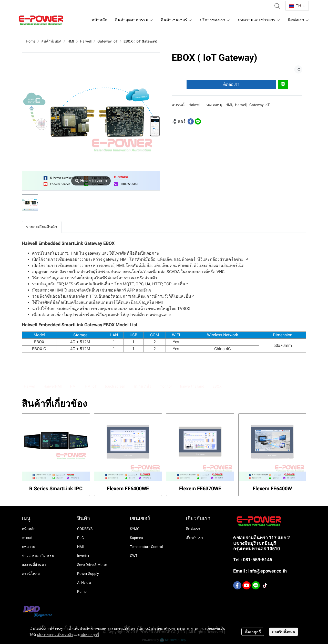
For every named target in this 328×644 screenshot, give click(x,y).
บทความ (28, 547)
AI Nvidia (84, 583)
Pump (82, 591)
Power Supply (88, 574)
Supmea (136, 538)
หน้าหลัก (29, 529)
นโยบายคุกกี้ (90, 635)
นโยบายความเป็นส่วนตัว (55, 635)
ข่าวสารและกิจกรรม (38, 556)
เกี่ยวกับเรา (194, 538)
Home (31, 41)
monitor (166, 386)
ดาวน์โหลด (31, 574)
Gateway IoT (107, 41)
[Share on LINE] (198, 121)
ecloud (27, 538)
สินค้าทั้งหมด (51, 41)
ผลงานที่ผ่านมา (34, 565)
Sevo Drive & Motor (92, 565)
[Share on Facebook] (191, 121)
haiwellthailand (192, 386)
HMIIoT (91, 386)
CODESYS (85, 529)
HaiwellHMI (53, 386)
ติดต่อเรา (231, 84)
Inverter (83, 556)
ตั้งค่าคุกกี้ (253, 632)
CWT (134, 556)
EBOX (217, 386)
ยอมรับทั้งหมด (284, 632)
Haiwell (86, 41)
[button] (277, 6)
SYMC (135, 529)
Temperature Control (146, 547)
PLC (80, 538)
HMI (71, 41)
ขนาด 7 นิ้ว (142, 386)
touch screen (115, 386)
